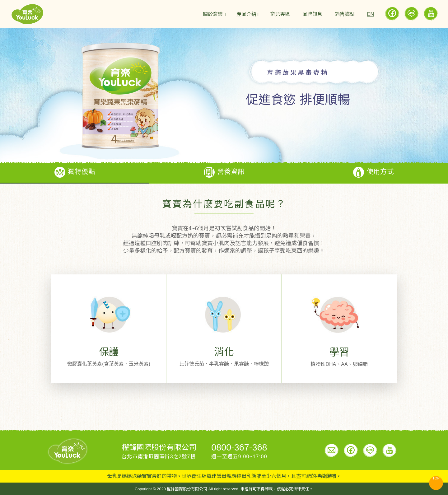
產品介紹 (246, 14)
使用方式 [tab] (373, 172)
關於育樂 (213, 14)
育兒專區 (280, 14)
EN (371, 14)
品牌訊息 (312, 14)
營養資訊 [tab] (224, 172)
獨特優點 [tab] (75, 172)
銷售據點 (345, 14)
